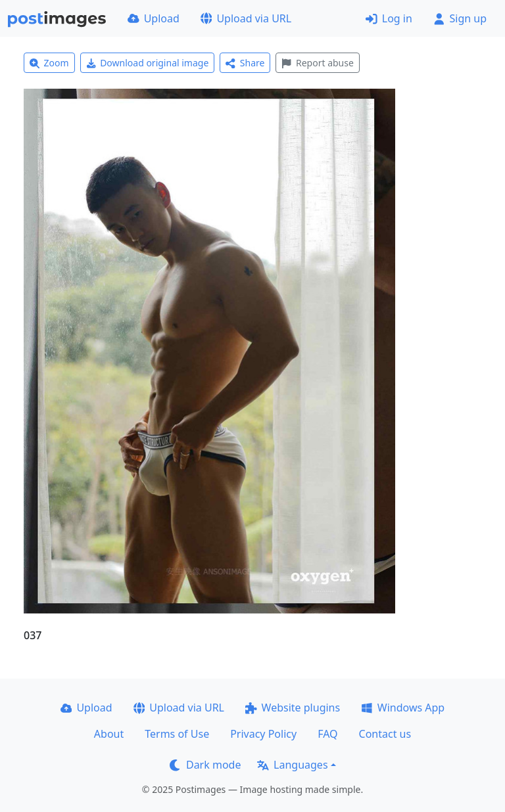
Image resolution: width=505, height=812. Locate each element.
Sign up (460, 18)
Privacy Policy (263, 734)
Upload (154, 18)
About (109, 734)
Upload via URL (246, 18)
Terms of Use (177, 734)
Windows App (403, 708)
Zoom (49, 63)
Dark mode (205, 765)
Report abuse (317, 63)
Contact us (385, 734)
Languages (292, 765)
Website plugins (293, 708)
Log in (389, 18)
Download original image (148, 63)
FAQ (327, 734)
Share (245, 63)
